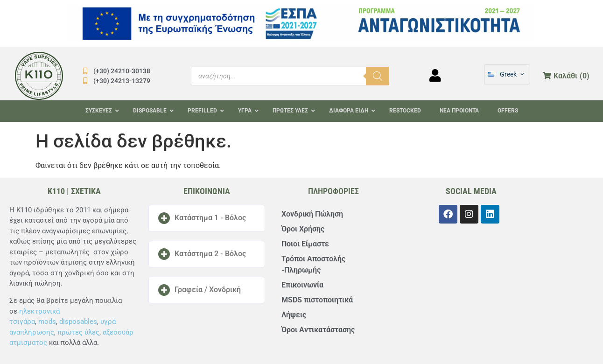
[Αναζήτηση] (378, 76)
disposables (78, 322)
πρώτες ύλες (78, 332)
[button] (207, 218)
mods (47, 322)
